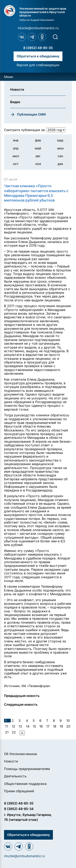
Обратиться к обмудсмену (38, 56)
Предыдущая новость (22, 696)
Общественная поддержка (25, 784)
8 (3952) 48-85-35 (38, 48)
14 (28, 726)
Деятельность (15, 776)
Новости (11, 761)
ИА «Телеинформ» (36, 686)
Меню (9, 77)
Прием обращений (19, 791)
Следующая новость (21, 704)
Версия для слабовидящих (38, 65)
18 (55, 726)
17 (48, 726)
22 (14, 732)
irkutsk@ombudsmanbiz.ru (38, 28)
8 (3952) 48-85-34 (19, 809)
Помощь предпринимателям (27, 769)
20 (68, 726)
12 (13, 726)
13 (20, 726)
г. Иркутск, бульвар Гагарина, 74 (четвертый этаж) (28, 817)
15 (34, 726)
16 (41, 726)
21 (7, 732)
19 (61, 726)
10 (68, 721)
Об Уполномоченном (20, 754)
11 (6, 726)
